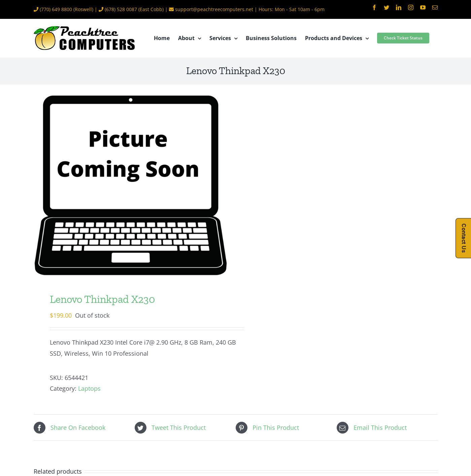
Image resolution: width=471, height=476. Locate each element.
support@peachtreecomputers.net (214, 9)
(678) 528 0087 (121, 9)
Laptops (89, 388)
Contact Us (464, 238)
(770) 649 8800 (56, 9)
